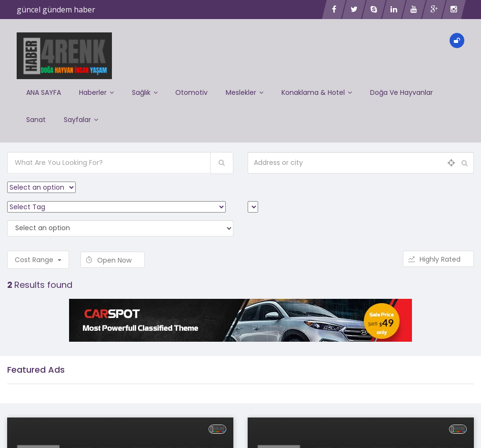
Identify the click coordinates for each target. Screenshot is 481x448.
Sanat (36, 115)
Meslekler (249, 91)
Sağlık (147, 91)
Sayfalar (82, 115)
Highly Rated (438, 253)
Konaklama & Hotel (322, 91)
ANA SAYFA (44, 91)
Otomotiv (195, 91)
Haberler (97, 91)
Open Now (113, 254)
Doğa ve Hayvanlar (408, 91)
